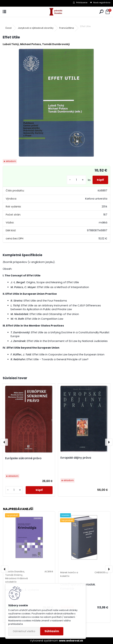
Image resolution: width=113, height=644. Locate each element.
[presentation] (4, 442)
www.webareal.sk (71, 641)
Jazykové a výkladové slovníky (36, 28)
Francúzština (67, 28)
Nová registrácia (102, 3)
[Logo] (56, 12)
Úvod (8, 28)
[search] (101, 12)
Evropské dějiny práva (76, 458)
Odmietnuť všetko (24, 631)
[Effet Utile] (56, 103)
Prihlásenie (82, 3)
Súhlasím (52, 631)
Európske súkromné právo (23, 458)
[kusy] (76, 180)
